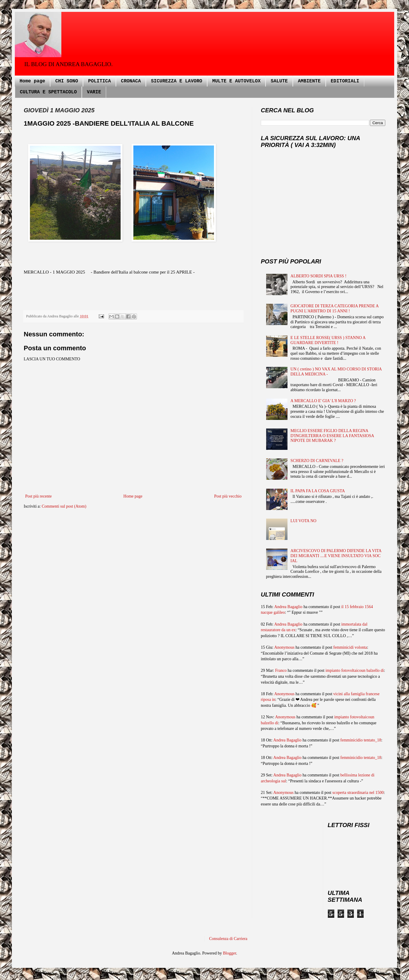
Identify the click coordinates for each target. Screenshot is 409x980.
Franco (281, 670)
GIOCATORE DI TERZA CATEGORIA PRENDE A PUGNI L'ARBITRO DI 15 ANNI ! (334, 308)
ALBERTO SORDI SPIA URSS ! (318, 276)
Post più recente (38, 496)
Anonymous (284, 647)
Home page (32, 81)
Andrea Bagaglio (288, 607)
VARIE (94, 92)
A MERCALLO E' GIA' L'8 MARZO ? (323, 401)
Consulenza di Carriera (228, 939)
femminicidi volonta (350, 647)
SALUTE (279, 81)
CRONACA (131, 81)
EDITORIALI (345, 81)
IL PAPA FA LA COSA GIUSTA (318, 491)
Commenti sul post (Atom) (64, 506)
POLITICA (99, 81)
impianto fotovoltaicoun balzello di (355, 670)
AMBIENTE (309, 81)
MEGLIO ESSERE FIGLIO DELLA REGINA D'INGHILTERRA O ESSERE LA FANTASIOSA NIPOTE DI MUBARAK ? (332, 436)
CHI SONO (67, 81)
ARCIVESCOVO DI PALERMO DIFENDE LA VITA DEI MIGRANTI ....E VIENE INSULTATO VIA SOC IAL (336, 556)
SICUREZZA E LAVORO (176, 81)
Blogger (229, 953)
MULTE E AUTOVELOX (236, 81)
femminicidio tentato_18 (361, 740)
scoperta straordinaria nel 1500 (358, 793)
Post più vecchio (228, 496)
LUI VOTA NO (303, 521)
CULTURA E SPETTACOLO (48, 92)
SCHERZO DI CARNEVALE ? (317, 461)
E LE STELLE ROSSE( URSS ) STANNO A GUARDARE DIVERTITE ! (328, 340)
